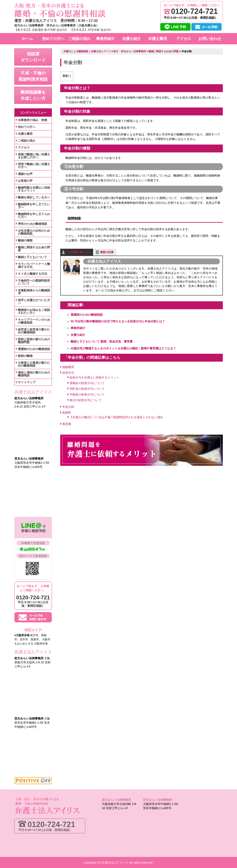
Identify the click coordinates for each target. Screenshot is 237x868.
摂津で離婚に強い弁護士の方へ (34, 166)
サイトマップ (27, 382)
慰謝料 (67, 412)
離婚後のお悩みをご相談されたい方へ (34, 311)
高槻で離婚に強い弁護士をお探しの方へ (34, 156)
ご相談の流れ (27, 141)
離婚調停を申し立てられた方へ (34, 215)
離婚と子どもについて (33, 257)
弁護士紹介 (78, 334)
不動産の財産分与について (87, 394)
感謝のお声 (25, 174)
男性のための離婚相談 (33, 224)
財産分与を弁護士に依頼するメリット (94, 377)
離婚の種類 (25, 240)
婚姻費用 (68, 366)
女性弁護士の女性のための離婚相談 (34, 232)
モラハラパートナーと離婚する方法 (34, 265)
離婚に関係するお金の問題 (34, 249)
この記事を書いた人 (78, 251)
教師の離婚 (25, 356)
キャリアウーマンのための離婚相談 (34, 321)
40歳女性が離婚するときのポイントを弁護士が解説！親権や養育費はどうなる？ (123, 347)
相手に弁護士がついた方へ (34, 302)
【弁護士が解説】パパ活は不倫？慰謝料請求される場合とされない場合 (116, 416)
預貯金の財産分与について (87, 388)
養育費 (67, 423)
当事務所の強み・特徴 (33, 120)
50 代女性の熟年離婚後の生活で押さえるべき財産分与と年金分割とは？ (118, 320)
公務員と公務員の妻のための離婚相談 (34, 364)
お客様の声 (25, 181)
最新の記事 (107, 251)
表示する (74, 76)
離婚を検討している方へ (34, 197)
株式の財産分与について (86, 399)
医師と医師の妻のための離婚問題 (34, 341)
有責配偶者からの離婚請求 (34, 292)
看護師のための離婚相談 (87, 314)
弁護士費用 (25, 134)
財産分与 (68, 372)
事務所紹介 (78, 327)
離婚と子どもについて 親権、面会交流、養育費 (102, 341)
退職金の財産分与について (87, 382)
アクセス (24, 147)
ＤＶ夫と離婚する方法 (33, 274)
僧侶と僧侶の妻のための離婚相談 (34, 374)
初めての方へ (27, 127)
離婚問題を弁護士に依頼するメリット (34, 189)
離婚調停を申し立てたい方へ (34, 206)
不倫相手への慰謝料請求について (34, 282)
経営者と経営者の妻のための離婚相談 (34, 331)
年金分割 (68, 406)
